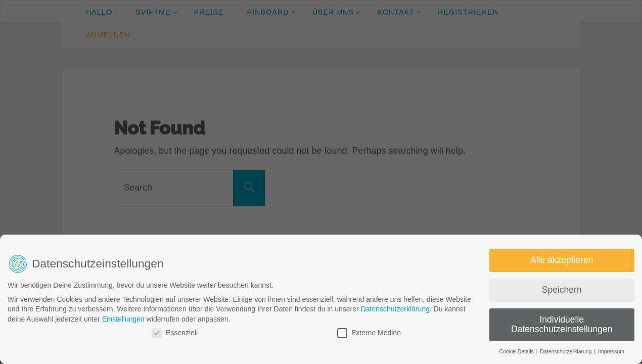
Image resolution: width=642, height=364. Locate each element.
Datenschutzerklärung (395, 309)
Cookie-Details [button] (517, 351)
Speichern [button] (562, 290)
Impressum (611, 351)
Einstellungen (123, 319)
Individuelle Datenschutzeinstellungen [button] (562, 325)
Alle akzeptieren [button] (562, 260)
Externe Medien (369, 333)
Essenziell (175, 333)
